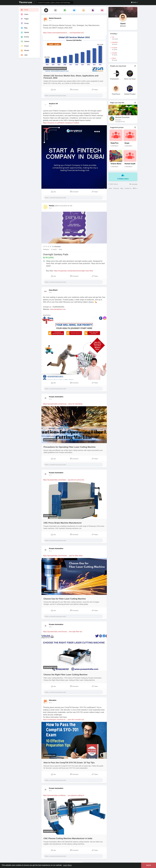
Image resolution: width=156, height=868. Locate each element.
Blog (122, 188)
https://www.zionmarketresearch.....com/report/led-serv (64, 33)
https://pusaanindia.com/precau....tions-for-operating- (63, 404)
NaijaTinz (114, 143)
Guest (123, 24)
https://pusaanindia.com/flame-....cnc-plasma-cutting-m (64, 795)
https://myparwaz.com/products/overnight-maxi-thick (73, 271)
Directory (116, 188)
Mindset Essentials (122, 117)
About (110, 188)
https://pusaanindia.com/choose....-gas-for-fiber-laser (63, 556)
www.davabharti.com (58, 309)
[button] (54, 2)
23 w (50, 21)
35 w (50, 106)
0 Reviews (57, 247)
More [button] (135, 188)
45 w (50, 703)
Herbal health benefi (132, 164)
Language (133, 184)
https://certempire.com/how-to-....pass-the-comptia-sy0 (64, 720)
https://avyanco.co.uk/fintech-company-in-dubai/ (61, 123)
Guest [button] (134, 2)
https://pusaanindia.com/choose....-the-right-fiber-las (63, 632)
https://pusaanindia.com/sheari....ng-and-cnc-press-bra (64, 480)
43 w (50, 551)
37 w (50, 399)
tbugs (127, 143)
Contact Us (128, 188)
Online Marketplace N (118, 164)
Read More (47, 315)
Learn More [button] (67, 865)
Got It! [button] (149, 865)
